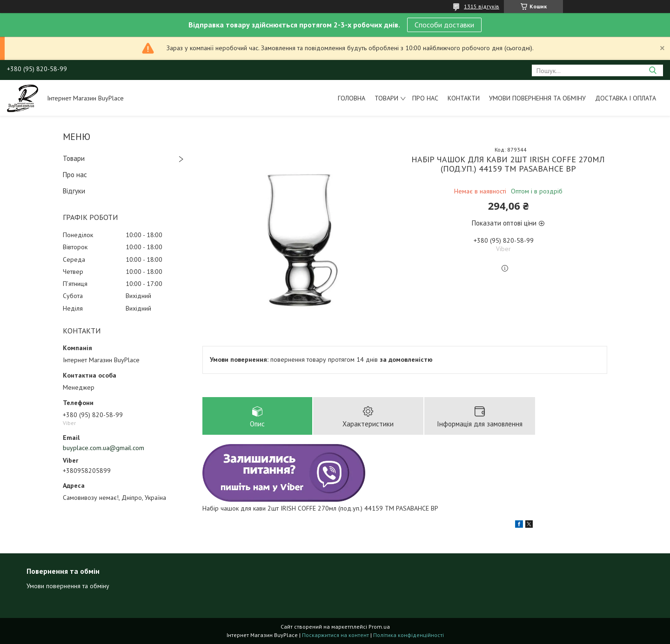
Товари (386, 98)
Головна (352, 98)
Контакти (464, 98)
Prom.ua (379, 627)
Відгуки (74, 191)
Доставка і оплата (626, 98)
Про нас (425, 98)
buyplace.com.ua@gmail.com (104, 448)
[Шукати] (653, 70)
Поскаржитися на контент (335, 635)
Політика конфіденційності (409, 635)
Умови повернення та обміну (537, 98)
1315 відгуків (482, 6)
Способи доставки (444, 25)
